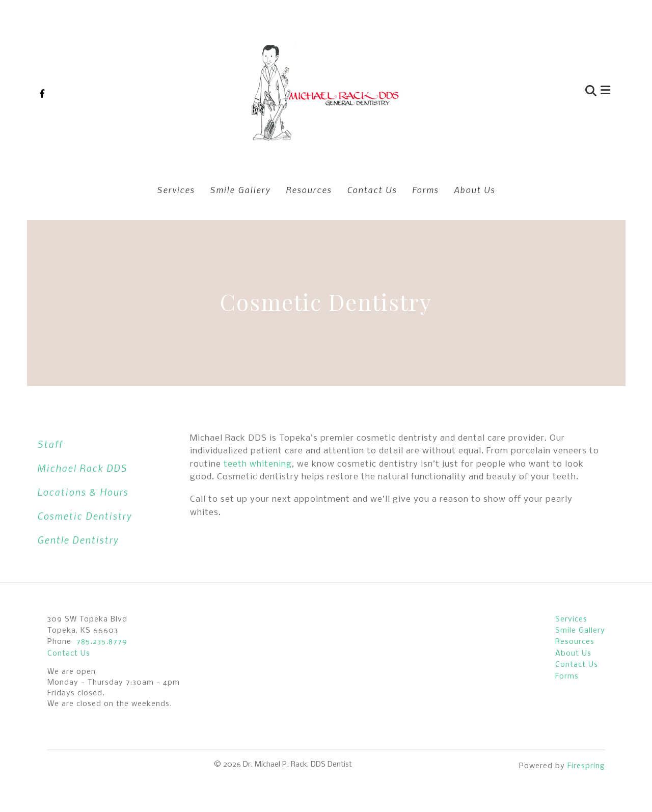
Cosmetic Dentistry (85, 516)
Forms (425, 190)
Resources (309, 190)
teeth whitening (258, 464)
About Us (474, 190)
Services (176, 190)
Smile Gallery (240, 190)
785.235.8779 (102, 642)
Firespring (586, 766)
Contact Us (372, 190)
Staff (50, 444)
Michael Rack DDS (82, 468)
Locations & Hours (83, 492)
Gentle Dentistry (78, 540)
